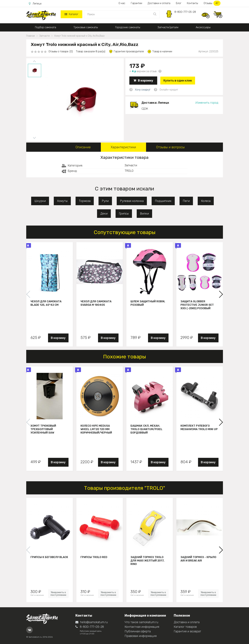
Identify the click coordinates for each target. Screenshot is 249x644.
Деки (104, 214)
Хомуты (62, 201)
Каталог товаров (185, 627)
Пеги (186, 201)
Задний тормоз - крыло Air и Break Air (198, 559)
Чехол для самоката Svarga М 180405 (96, 303)
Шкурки (40, 201)
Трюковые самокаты (86, 27)
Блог (179, 3)
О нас (122, 3)
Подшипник (163, 201)
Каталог (71, 14)
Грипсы (124, 214)
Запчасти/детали (168, 27)
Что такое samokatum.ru (141, 622)
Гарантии (136, 3)
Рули (105, 201)
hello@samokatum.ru (92, 622)
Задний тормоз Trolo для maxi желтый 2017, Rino (147, 561)
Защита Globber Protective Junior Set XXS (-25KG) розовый (197, 305)
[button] (221, 294)
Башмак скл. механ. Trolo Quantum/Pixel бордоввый (146, 429)
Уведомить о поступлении (58, 594)
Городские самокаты (128, 27)
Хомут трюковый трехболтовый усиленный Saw (43, 429)
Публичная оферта (138, 631)
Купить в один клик (178, 81)
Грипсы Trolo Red (94, 557)
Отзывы (212, 3)
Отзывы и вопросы (170, 147)
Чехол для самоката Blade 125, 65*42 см (46, 303)
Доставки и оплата (159, 3)
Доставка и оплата (187, 622)
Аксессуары (203, 27)
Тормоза (85, 201)
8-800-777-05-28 (185, 12)
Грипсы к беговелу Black (49, 557)
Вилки (144, 214)
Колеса (206, 201)
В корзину (143, 81)
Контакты (192, 3)
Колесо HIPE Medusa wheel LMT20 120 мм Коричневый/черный (96, 429)
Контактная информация (142, 627)
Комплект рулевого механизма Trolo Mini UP (199, 427)
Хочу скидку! (143, 90)
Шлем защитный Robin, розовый (148, 303)
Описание (83, 147)
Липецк (35, 4)
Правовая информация (141, 636)
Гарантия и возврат (187, 631)
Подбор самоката (45, 27)
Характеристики (123, 147)
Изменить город (207, 103)
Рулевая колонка (132, 201)
